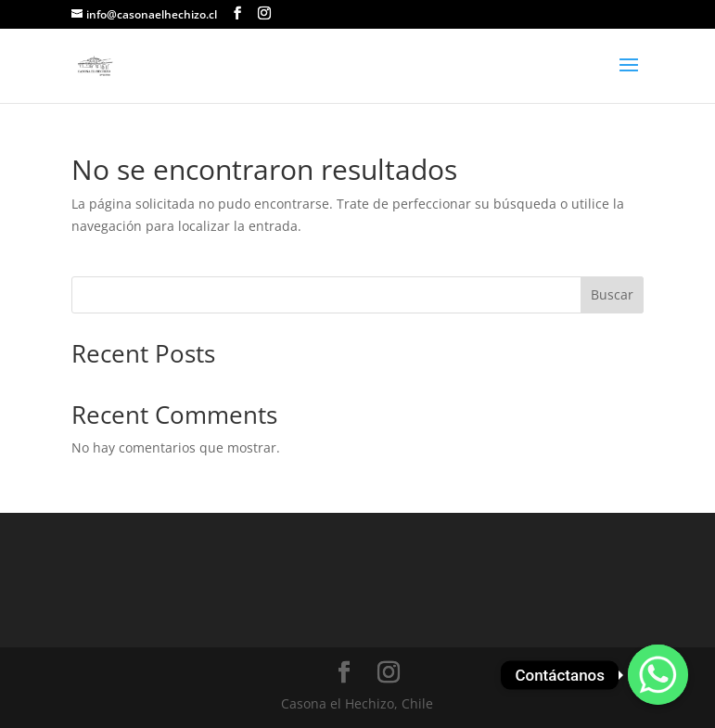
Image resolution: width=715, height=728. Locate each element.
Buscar (612, 294)
